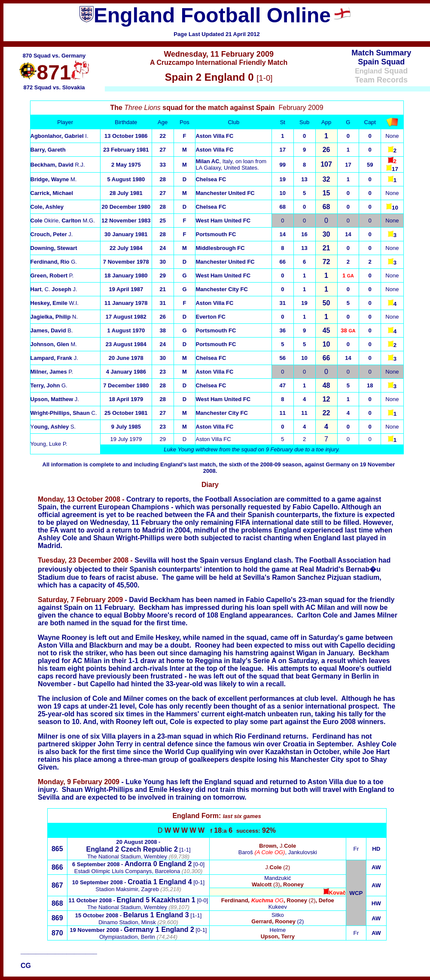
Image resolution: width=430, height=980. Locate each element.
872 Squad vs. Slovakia (54, 87)
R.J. (58, 165)
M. (54, 179)
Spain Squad (381, 62)
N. (54, 317)
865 (57, 849)
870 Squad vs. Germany (54, 56)
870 (57, 933)
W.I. (55, 303)
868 (57, 903)
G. (49, 385)
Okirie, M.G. (63, 221)
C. (64, 413)
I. (59, 136)
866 (57, 867)
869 (57, 918)
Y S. (53, 427)
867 (57, 885)
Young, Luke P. (49, 444)
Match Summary (381, 53)
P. (52, 372)
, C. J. (54, 289)
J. (52, 234)
